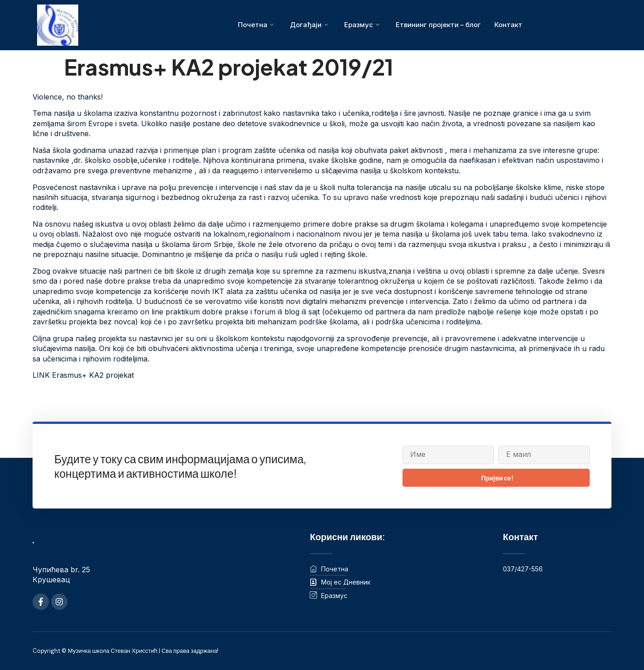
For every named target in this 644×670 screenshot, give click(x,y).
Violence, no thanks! (68, 97)
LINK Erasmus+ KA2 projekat (83, 375)
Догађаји (308, 25)
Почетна (255, 25)
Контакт (508, 25)
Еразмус (361, 25)
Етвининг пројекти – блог (438, 25)
